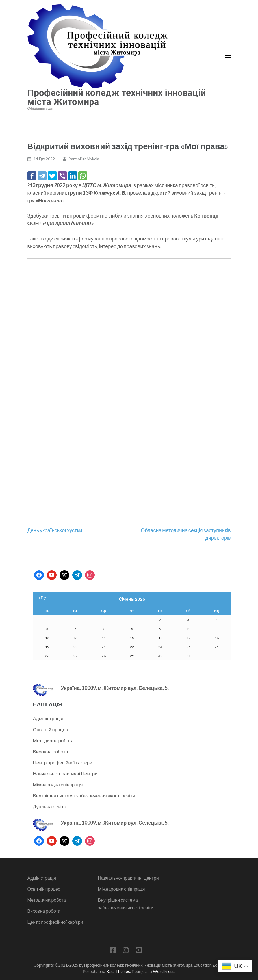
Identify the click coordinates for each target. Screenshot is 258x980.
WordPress (164, 971)
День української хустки (55, 530)
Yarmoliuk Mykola (84, 159)
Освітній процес (51, 729)
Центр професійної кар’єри (63, 763)
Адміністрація (48, 718)
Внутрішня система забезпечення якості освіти (84, 796)
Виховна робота (51, 752)
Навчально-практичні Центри (65, 774)
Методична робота (54, 741)
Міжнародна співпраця (58, 785)
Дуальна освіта (50, 807)
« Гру (42, 598)
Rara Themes (118, 971)
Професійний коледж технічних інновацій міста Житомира (117, 97)
